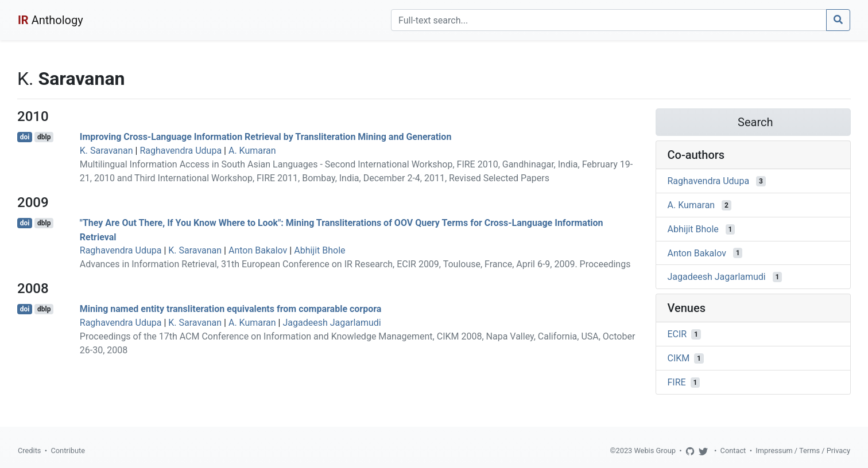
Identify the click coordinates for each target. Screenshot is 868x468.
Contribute (68, 451)
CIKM (679, 358)
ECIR (677, 334)
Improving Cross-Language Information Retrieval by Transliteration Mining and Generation (266, 137)
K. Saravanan (106, 151)
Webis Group (655, 451)
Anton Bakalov (258, 250)
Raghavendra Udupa (181, 151)
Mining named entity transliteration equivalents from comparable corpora (231, 309)
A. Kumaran (252, 151)
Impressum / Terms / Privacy (803, 451)
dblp (44, 137)
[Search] (609, 20)
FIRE (677, 382)
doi (25, 137)
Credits (29, 451)
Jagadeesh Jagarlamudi (332, 323)
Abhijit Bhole (319, 250)
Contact (733, 451)
